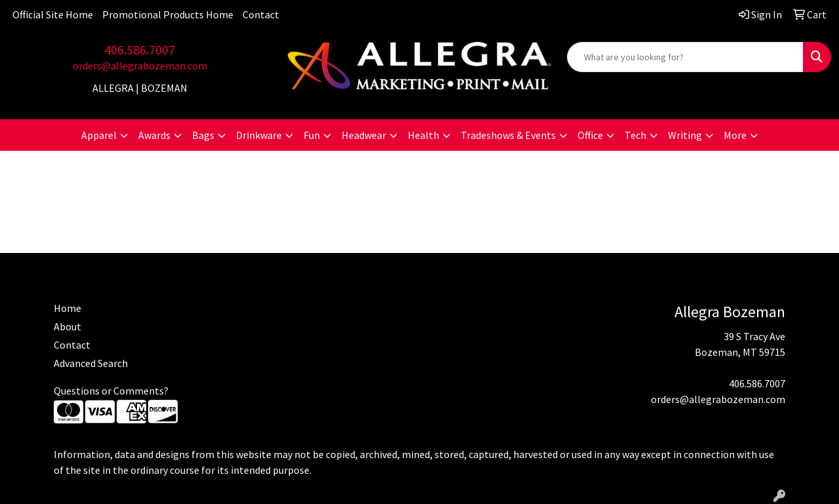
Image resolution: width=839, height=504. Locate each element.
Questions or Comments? (111, 391)
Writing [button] (685, 135)
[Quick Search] (685, 57)
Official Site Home (53, 14)
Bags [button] (203, 135)
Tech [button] (635, 135)
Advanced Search (91, 363)
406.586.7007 (140, 49)
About (68, 326)
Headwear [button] (364, 135)
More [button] (735, 135)
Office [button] (590, 135)
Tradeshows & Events (508, 135)
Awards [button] (154, 135)
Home (68, 308)
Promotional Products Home (168, 14)
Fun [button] (312, 135)
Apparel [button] (99, 135)
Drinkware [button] (259, 135)
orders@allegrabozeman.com (140, 66)
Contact (261, 14)
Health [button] (423, 135)
